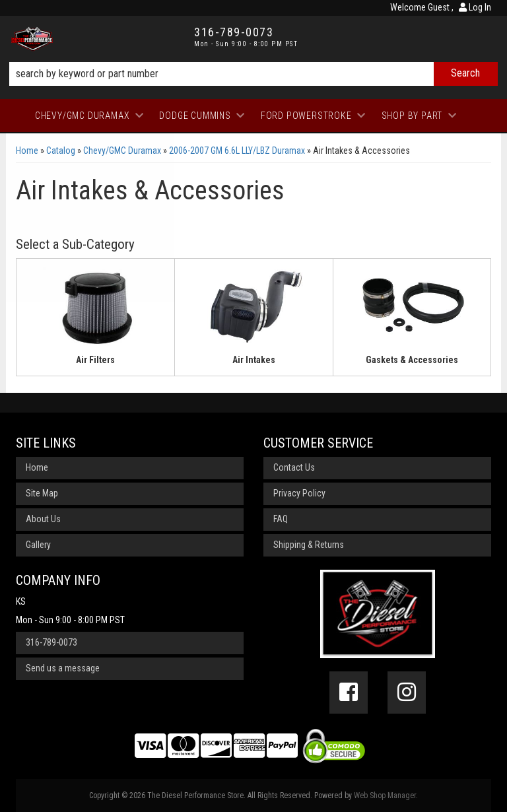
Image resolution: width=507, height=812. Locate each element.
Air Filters (95, 360)
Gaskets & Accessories (412, 360)
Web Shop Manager (385, 795)
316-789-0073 (51, 642)
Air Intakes (254, 360)
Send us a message (63, 668)
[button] (253, 74)
